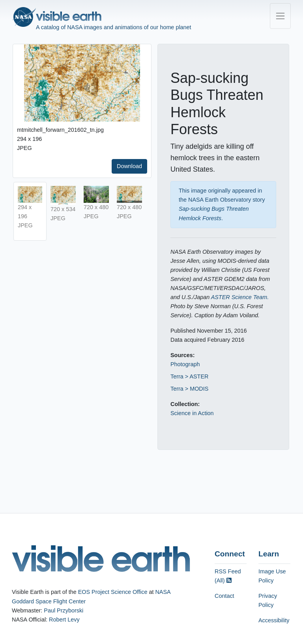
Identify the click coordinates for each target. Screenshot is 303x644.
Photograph (185, 364)
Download (129, 166)
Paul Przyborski (64, 610)
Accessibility (274, 620)
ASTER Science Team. (240, 297)
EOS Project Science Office (113, 592)
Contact (224, 596)
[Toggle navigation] (280, 16)
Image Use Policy (272, 576)
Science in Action (192, 413)
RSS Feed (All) (228, 576)
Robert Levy (64, 620)
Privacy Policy (268, 600)
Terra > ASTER (189, 376)
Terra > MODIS (189, 389)
